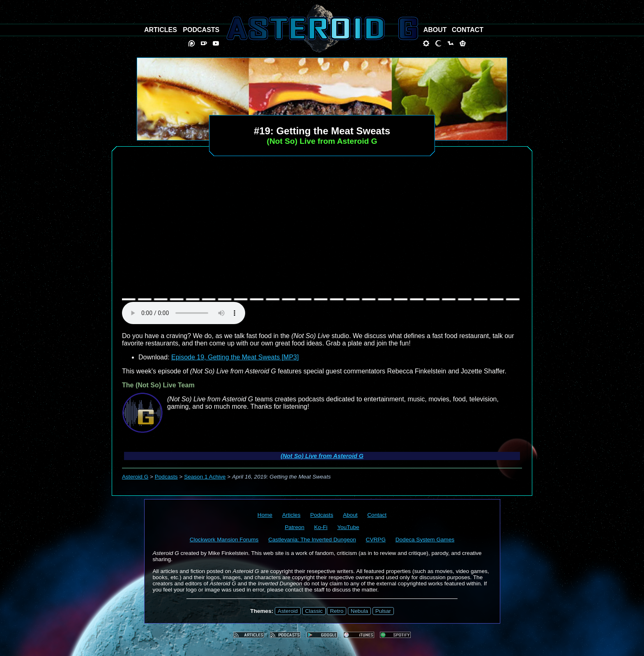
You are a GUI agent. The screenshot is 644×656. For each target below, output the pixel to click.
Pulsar (383, 611)
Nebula (359, 611)
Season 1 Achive (205, 477)
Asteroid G (135, 477)
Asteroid (288, 611)
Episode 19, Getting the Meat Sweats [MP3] (235, 357)
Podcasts (166, 477)
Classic (314, 611)
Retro (337, 611)
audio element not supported (184, 313)
